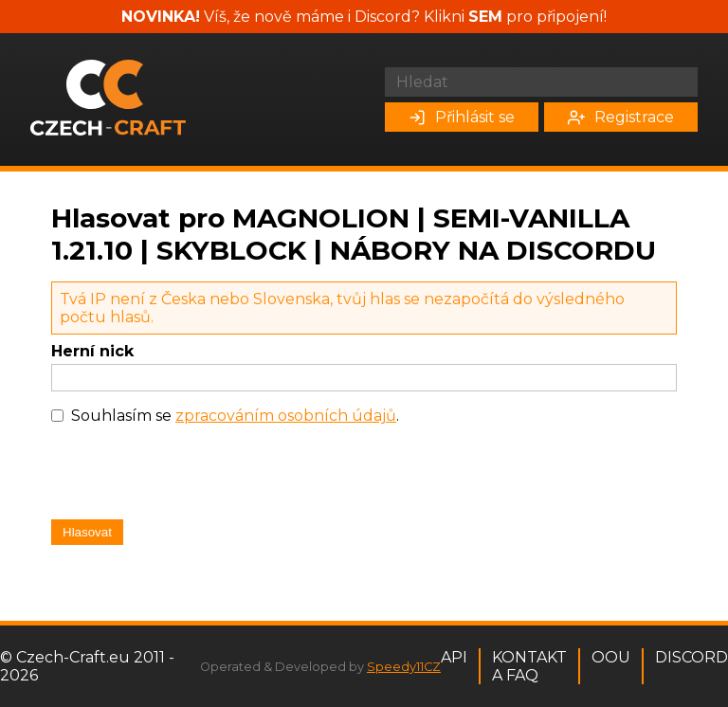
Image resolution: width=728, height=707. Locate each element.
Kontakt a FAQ (529, 666)
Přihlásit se (462, 117)
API (454, 657)
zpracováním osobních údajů (286, 416)
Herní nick (92, 351)
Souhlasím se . (235, 416)
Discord (692, 657)
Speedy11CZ (404, 667)
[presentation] (195, 477)
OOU (611, 657)
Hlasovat (87, 532)
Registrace (621, 117)
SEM (485, 17)
